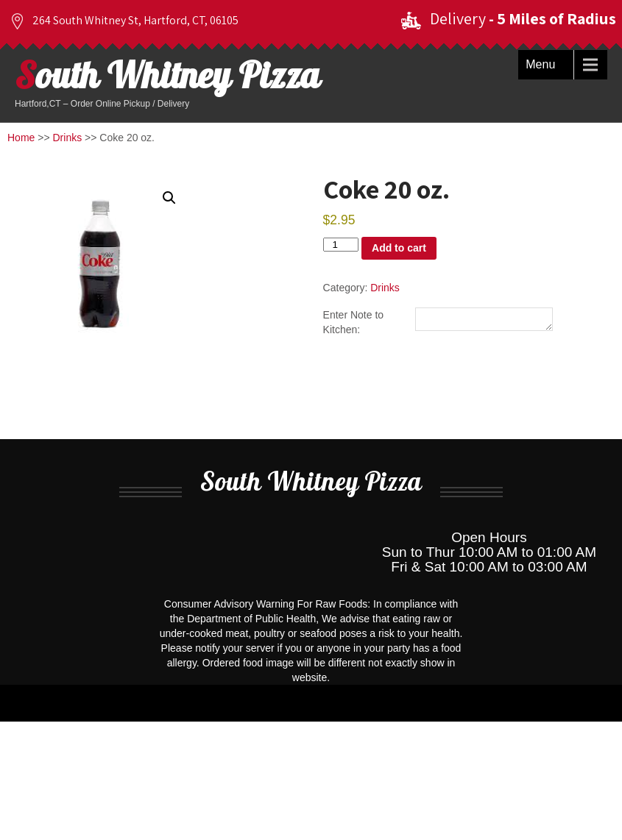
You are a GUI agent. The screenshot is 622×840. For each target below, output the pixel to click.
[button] (169, 198)
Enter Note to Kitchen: (354, 323)
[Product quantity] (341, 245)
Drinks (68, 138)
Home (21, 138)
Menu (540, 64)
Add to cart (399, 248)
